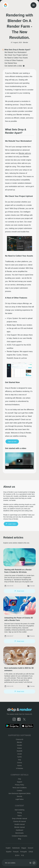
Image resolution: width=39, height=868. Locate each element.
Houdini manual (19, 824)
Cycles (19, 757)
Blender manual (19, 827)
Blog (19, 839)
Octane (19, 748)
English (8, 848)
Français (16, 852)
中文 (23, 855)
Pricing (19, 813)
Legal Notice (20, 799)
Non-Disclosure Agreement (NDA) (19, 793)
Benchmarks (20, 833)
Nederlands (16, 848)
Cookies (19, 791)
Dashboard (19, 830)
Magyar (24, 848)
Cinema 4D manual (20, 821)
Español (9, 852)
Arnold (19, 754)
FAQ (19, 779)
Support (19, 782)
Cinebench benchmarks (19, 836)
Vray (19, 760)
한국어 (17, 855)
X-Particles (20, 768)
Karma (19, 765)
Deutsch (31, 848)
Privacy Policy (19, 785)
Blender (19, 742)
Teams (19, 816)
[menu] (33, 5)
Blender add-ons (25, 153)
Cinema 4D (19, 739)
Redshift (19, 751)
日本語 (31, 852)
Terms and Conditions (19, 788)
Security (19, 796)
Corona (20, 763)
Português (24, 852)
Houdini (19, 745)
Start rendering (19, 810)
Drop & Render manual (19, 819)
